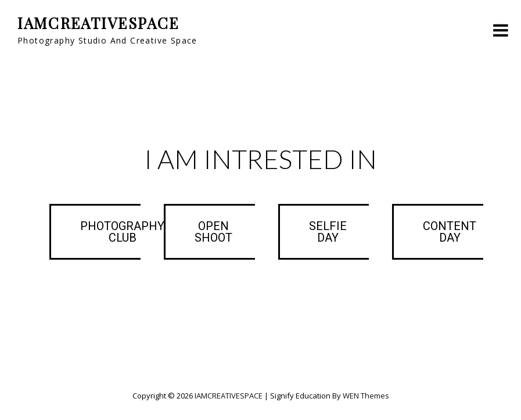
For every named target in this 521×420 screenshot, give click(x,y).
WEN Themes (366, 396)
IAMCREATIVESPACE (98, 23)
